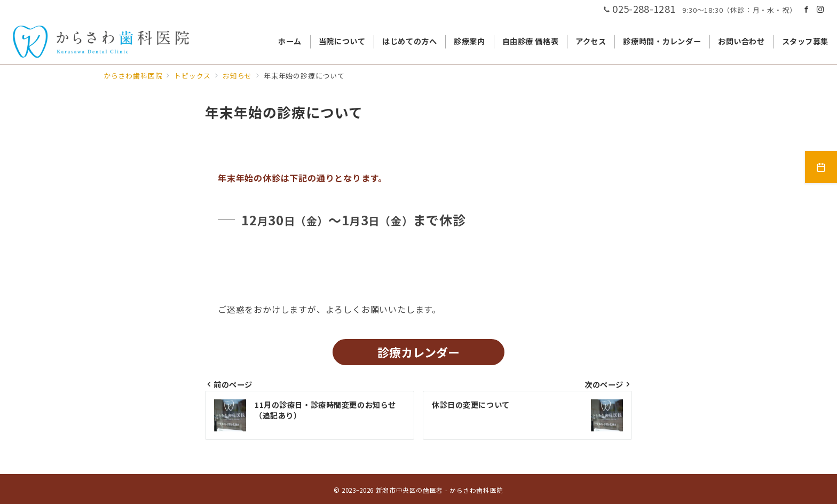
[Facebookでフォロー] (807, 9)
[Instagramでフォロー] (820, 9)
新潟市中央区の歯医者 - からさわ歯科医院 (440, 490)
